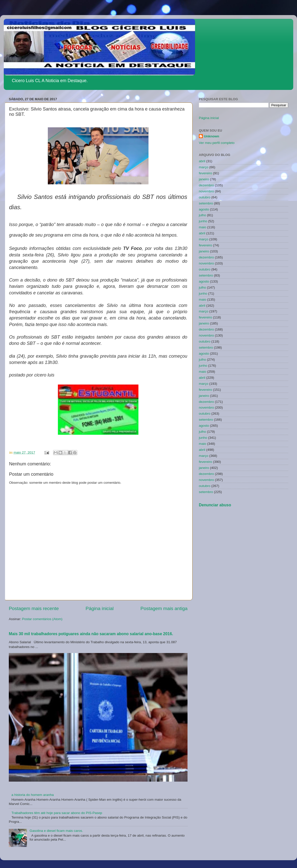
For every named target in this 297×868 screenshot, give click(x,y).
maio (202, 227)
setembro (206, 203)
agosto (204, 209)
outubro (205, 197)
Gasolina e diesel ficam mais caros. (56, 831)
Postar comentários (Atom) (42, 619)
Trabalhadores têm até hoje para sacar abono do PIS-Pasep (57, 813)
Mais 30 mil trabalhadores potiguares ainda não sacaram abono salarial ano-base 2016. (91, 634)
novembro (206, 191)
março (204, 167)
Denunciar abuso (215, 505)
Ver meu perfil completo (217, 143)
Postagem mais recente (34, 608)
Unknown (212, 136)
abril (202, 161)
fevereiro (206, 173)
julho (202, 215)
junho (203, 221)
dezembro (206, 185)
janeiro (204, 179)
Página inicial (100, 608)
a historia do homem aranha (32, 795)
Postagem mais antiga (164, 608)
